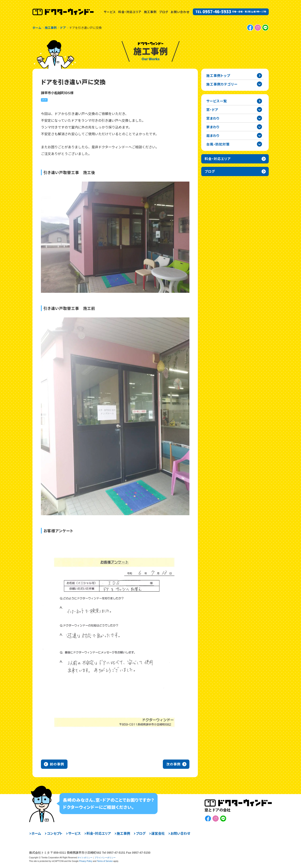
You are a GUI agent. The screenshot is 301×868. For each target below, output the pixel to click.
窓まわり (213, 118)
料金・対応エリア (130, 12)
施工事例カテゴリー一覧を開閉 (259, 84)
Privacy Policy (86, 861)
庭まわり (213, 135)
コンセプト (55, 833)
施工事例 (150, 12)
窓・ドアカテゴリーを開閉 (259, 110)
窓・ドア (212, 110)
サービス (110, 12)
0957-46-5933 (217, 12)
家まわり (213, 127)
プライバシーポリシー (105, 858)
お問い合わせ (180, 12)
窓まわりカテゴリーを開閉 (259, 118)
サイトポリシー (85, 858)
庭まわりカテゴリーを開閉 (259, 135)
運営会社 (158, 833)
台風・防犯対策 (218, 144)
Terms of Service (105, 861)
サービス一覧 (217, 101)
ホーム (36, 833)
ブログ (164, 12)
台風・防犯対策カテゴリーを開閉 (259, 144)
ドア (44, 100)
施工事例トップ (218, 75)
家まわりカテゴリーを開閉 (259, 127)
